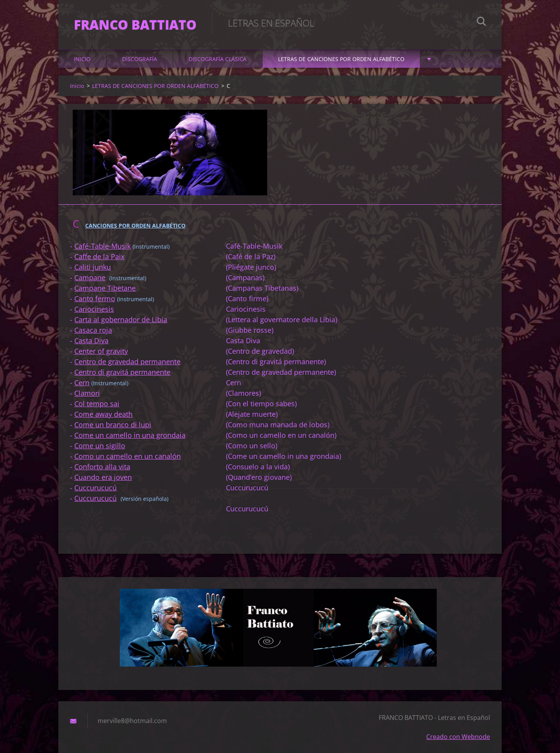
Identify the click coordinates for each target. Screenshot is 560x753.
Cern (82, 383)
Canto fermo (95, 298)
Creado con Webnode (458, 737)
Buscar (481, 23)
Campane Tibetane (105, 288)
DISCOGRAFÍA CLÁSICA (218, 59)
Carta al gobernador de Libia (121, 319)
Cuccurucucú (95, 488)
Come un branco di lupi (113, 425)
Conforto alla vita (102, 467)
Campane (90, 277)
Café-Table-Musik (102, 246)
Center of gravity (101, 351)
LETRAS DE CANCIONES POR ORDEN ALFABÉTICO (341, 59)
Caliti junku (93, 267)
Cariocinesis (94, 309)
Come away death (103, 414)
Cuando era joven (103, 477)
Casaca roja (93, 330)
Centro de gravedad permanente (127, 362)
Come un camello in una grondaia (130, 435)
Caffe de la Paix (99, 256)
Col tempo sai (97, 404)
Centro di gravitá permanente (122, 372)
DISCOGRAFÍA (140, 59)
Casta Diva (91, 341)
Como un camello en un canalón (128, 456)
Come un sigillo (100, 446)
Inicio (82, 59)
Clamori (87, 393)
